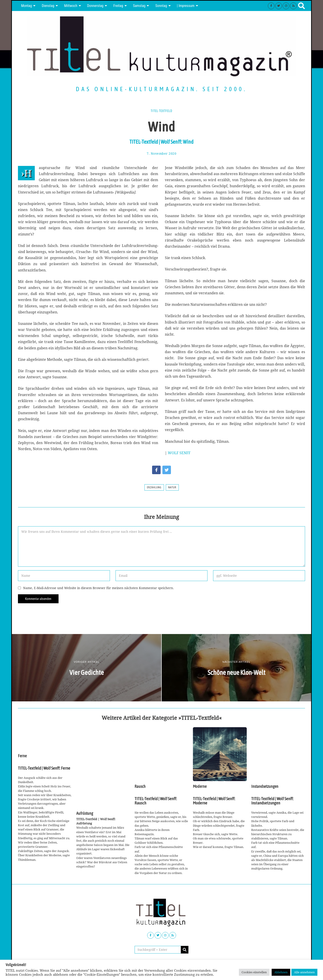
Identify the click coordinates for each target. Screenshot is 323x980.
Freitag (118, 6)
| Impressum (186, 6)
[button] (185, 950)
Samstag (139, 6)
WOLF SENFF (179, 453)
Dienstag (48, 6)
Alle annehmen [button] (304, 972)
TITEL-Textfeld (161, 111)
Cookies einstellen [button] (254, 972)
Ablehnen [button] (281, 972)
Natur (172, 487)
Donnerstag (95, 6)
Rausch (140, 786)
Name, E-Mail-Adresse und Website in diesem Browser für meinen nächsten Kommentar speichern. (98, 588)
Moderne (200, 786)
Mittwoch (71, 6)
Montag (26, 6)
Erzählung (154, 487)
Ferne (22, 756)
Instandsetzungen (265, 786)
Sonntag (161, 6)
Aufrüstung (85, 813)
